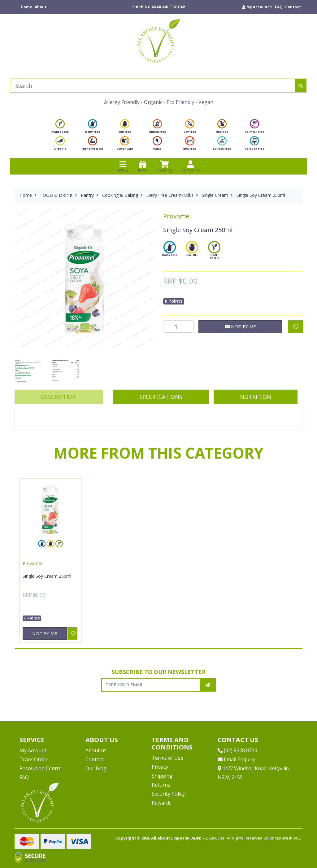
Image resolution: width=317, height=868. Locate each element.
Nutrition (256, 397)
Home (26, 7)
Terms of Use (167, 758)
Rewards (162, 803)
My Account (33, 750)
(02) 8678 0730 (237, 750)
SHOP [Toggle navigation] (143, 166)
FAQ (279, 7)
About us (96, 750)
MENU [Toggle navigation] (123, 166)
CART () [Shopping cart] (165, 166)
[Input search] (152, 86)
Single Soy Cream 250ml (47, 576)
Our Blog (96, 768)
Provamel (177, 216)
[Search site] (301, 86)
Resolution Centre (41, 768)
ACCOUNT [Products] (191, 166)
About (41, 7)
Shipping (162, 776)
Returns (161, 785)
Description (59, 397)
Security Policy (168, 794)
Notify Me (241, 326)
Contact (293, 7)
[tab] (59, 397)
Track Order (34, 759)
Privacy (160, 767)
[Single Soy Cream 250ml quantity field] (178, 326)
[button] (257, 7)
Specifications (161, 397)
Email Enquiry (236, 759)
